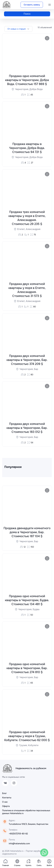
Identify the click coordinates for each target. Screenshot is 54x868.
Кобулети (33, 746)
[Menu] (50, 5)
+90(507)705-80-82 (18, 834)
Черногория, (22, 89)
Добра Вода (36, 89)
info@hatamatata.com (19, 844)
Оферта (6, 807)
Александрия (33, 229)
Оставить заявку (32, 5)
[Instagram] (14, 783)
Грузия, (24, 746)
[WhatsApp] (44, 853)
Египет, (22, 229)
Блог (4, 794)
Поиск (27, 14)
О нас (5, 802)
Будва (36, 610)
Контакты (7, 798)
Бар (36, 369)
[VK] (5, 783)
